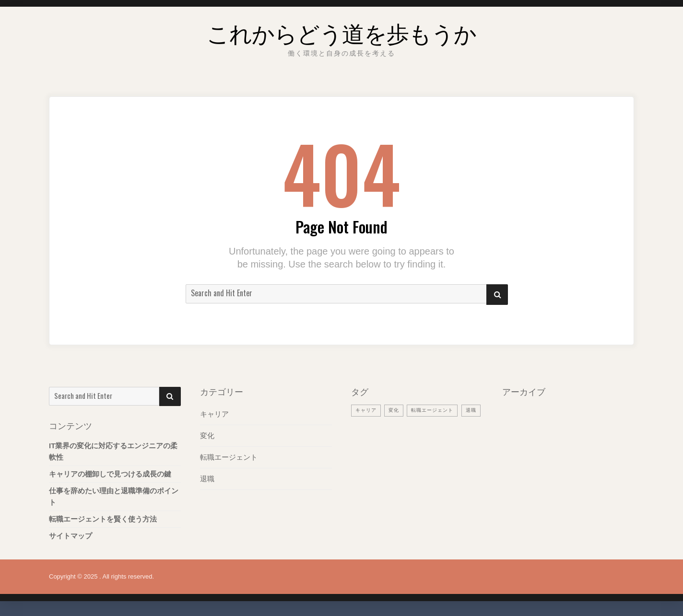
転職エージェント (229, 457)
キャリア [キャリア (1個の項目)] (367, 410)
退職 (207, 479)
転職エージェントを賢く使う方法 (103, 519)
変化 (207, 436)
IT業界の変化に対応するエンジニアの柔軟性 (113, 451)
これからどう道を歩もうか (341, 31)
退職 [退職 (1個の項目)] (361, 425)
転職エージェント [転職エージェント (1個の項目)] (437, 410)
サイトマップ (71, 536)
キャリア (214, 414)
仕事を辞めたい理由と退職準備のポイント (114, 496)
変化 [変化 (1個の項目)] (396, 410)
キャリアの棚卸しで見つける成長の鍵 (110, 474)
